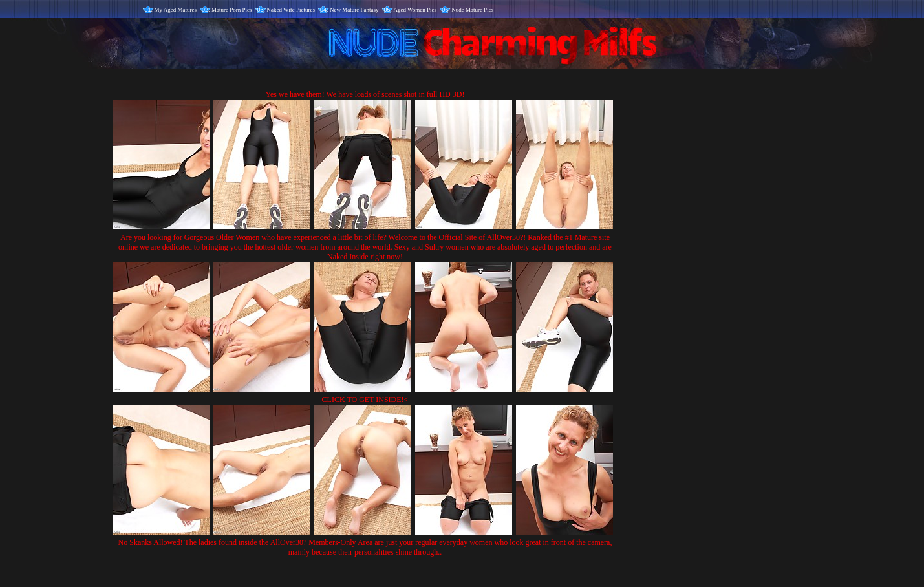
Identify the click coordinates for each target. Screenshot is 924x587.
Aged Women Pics (415, 10)
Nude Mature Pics (472, 10)
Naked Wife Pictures (291, 10)
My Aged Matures (176, 10)
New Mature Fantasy (354, 10)
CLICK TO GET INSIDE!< (365, 400)
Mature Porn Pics (232, 10)
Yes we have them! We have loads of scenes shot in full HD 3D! (365, 94)
